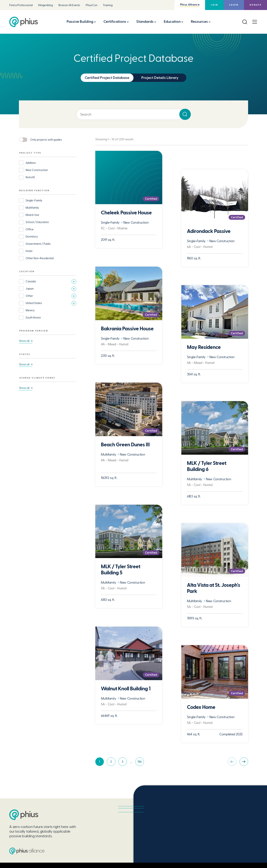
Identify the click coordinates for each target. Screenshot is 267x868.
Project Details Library (160, 78)
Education (172, 22)
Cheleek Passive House (126, 213)
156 (141, 762)
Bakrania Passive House (127, 329)
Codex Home (201, 707)
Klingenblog (46, 5)
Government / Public (38, 244)
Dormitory (32, 237)
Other (29, 296)
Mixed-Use (32, 215)
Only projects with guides (46, 140)
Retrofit (30, 177)
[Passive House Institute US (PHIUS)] (24, 815)
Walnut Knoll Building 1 (126, 689)
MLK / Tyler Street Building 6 (207, 466)
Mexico (30, 310)
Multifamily (32, 208)
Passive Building (80, 22)
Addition (31, 163)
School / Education (37, 222)
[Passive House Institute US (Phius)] (24, 22)
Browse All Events (69, 5)
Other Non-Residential (40, 258)
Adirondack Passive (209, 231)
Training (108, 5)
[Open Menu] (255, 22)
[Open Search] (245, 22)
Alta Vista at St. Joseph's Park (214, 588)
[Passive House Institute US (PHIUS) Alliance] (27, 851)
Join (214, 5)
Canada (31, 281)
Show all (24, 341)
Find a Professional (21, 5)
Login (234, 5)
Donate (256, 5)
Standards (145, 22)
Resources (199, 22)
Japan (30, 289)
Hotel (29, 251)
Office (30, 229)
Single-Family (34, 200)
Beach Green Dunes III (125, 445)
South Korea (33, 318)
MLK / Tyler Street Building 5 (121, 570)
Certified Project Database (107, 78)
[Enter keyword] (133, 114)
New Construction (37, 170)
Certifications (115, 22)
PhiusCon (92, 5)
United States (34, 303)
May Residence (204, 347)
